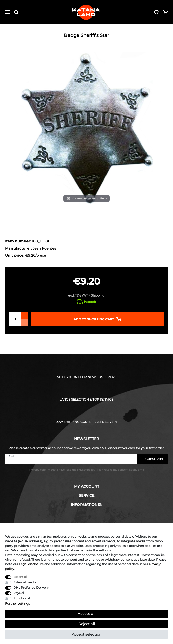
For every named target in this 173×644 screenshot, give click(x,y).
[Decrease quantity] (25, 323)
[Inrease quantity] (25, 316)
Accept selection (87, 634)
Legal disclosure (31, 564)
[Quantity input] (15, 319)
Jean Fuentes (44, 248)
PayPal (19, 593)
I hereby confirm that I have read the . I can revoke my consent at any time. (87, 470)
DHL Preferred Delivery (31, 588)
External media (25, 582)
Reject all (87, 624)
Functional (22, 598)
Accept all (86, 614)
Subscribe (152, 459)
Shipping (98, 295)
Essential (20, 577)
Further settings (17, 604)
